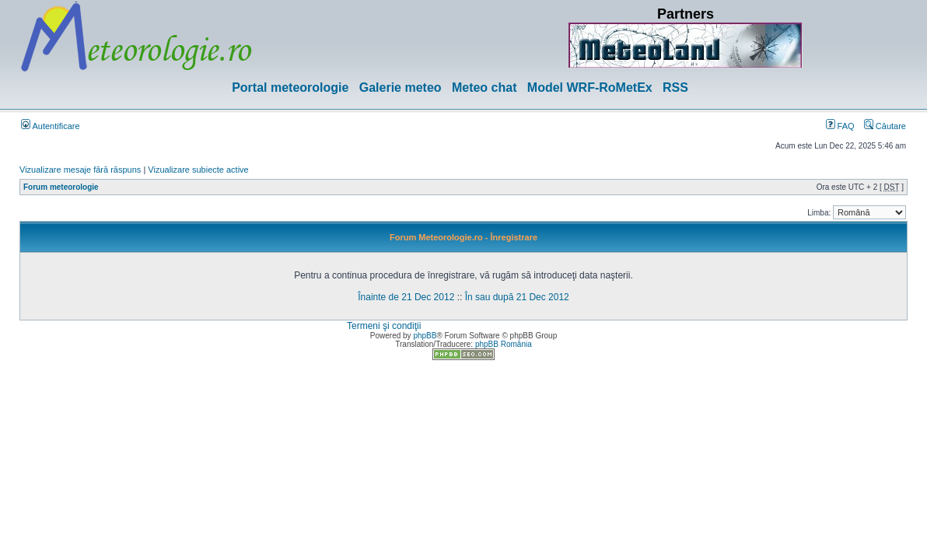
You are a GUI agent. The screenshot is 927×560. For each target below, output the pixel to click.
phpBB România (504, 344)
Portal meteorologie (290, 87)
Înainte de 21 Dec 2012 (406, 297)
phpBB (425, 336)
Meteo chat (484, 87)
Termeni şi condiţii (384, 326)
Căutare (885, 126)
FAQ (840, 126)
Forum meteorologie (61, 187)
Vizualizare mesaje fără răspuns (80, 170)
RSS (675, 87)
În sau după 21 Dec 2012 (517, 297)
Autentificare (51, 126)
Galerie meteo (401, 87)
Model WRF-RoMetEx (590, 87)
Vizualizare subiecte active (198, 170)
